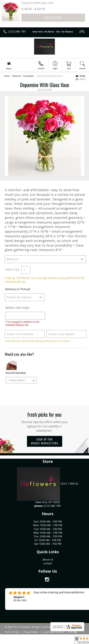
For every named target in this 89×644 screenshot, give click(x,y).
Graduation (29, 76)
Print (81, 79)
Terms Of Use (12, 632)
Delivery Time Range (17, 308)
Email (81, 76)
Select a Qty (12, 269)
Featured (16, 76)
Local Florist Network (53, 632)
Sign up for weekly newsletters (45, 441)
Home (7, 76)
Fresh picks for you (44, 422)
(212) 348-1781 (17, 32)
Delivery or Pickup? (18, 289)
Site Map (73, 632)
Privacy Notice (31, 632)
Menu (9, 69)
